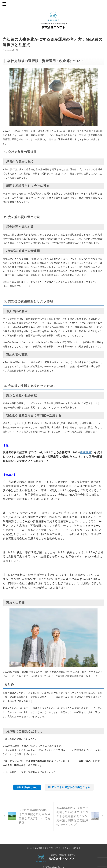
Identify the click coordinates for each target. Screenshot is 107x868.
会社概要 (39, 848)
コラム (68, 848)
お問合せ (77, 848)
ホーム (30, 848)
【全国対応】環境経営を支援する (62, 855)
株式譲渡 (86, 452)
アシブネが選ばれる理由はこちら (69, 787)
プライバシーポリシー (53, 848)
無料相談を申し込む (27, 787)
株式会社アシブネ (53, 27)
